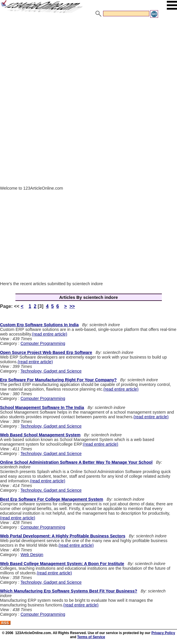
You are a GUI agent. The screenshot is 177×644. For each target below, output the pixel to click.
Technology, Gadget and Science (51, 371)
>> (72, 306)
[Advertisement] (88, 62)
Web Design (32, 555)
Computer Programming (43, 343)
